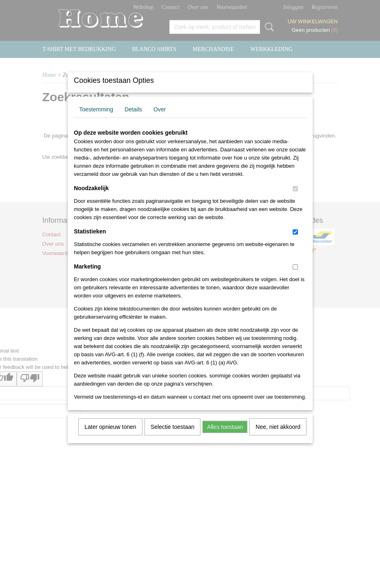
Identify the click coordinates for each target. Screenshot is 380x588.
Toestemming (96, 120)
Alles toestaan (225, 437)
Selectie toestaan (172, 437)
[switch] (295, 199)
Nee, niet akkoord (278, 437)
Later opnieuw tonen (110, 437)
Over (160, 120)
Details (133, 120)
